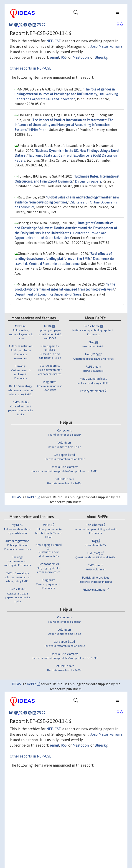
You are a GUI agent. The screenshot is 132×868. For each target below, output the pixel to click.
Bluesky (101, 57)
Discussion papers (88, 181)
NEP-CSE (54, 41)
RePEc (34, 497)
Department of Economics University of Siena (48, 294)
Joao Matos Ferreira (106, 46)
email (55, 57)
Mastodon (81, 57)
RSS (64, 57)
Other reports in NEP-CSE (30, 68)
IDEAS (16, 497)
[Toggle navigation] (76, 13)
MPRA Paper (38, 130)
